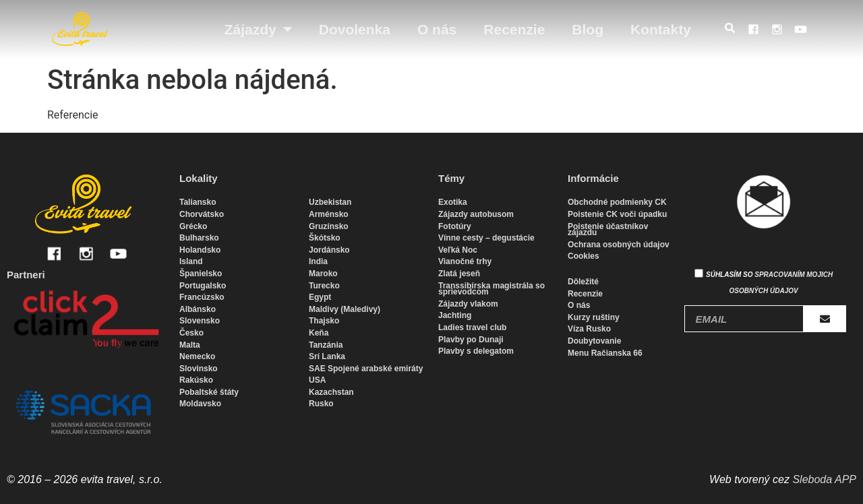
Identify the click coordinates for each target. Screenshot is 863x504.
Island (191, 261)
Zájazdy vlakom (468, 304)
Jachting (455, 315)
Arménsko (329, 214)
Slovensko (200, 321)
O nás (437, 29)
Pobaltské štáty (209, 392)
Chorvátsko (202, 214)
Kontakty (661, 29)
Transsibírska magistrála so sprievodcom (492, 289)
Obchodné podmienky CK (617, 202)
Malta (190, 345)
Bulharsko (199, 238)
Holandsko (200, 250)
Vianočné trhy (465, 261)
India (318, 261)
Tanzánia (326, 345)
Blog (588, 29)
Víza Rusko (589, 329)
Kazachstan (331, 392)
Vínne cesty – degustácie (486, 238)
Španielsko (201, 274)
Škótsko (325, 238)
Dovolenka (355, 29)
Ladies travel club (472, 327)
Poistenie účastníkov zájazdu (608, 230)
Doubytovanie (594, 341)
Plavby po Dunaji (471, 340)
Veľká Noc (458, 250)
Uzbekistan (330, 202)
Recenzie (514, 29)
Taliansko (198, 202)
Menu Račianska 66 (605, 353)
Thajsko (324, 321)
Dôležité (583, 282)
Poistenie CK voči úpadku (617, 214)
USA (317, 380)
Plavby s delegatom (476, 351)
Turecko (324, 286)
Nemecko (197, 356)
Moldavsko (200, 404)
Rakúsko (196, 380)
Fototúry (455, 226)
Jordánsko (329, 250)
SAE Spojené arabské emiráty (366, 369)
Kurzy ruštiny (594, 317)
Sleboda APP (824, 479)
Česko (191, 333)
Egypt (320, 297)
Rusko (321, 404)
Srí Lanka (327, 356)
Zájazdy (258, 29)
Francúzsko (202, 297)
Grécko (193, 226)
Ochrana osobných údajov (619, 245)
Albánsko (198, 309)
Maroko (323, 274)
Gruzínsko (329, 226)
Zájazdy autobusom (476, 214)
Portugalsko (203, 286)
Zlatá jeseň (459, 274)
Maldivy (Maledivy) (345, 309)
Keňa (319, 333)
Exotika (453, 202)
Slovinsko (199, 369)
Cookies (584, 256)
